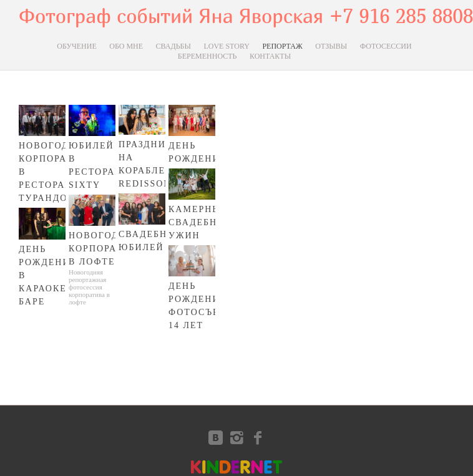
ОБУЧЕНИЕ (76, 46)
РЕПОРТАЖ (282, 46)
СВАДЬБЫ (173, 46)
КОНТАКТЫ (270, 56)
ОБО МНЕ (126, 46)
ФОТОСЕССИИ (386, 46)
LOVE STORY (226, 46)
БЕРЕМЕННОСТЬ (207, 56)
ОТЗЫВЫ (331, 46)
